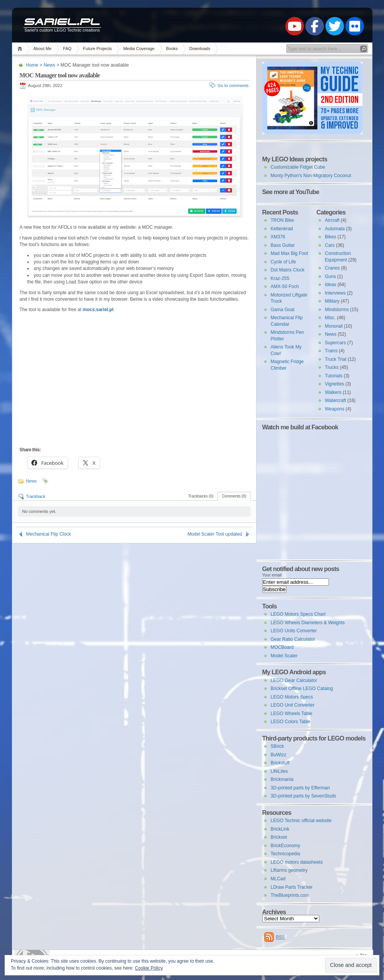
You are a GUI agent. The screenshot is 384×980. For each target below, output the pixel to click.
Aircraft (332, 220)
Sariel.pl (62, 22)
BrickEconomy (286, 846)
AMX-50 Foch (285, 286)
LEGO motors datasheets (297, 862)
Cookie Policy (149, 968)
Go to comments (233, 85)
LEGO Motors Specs (292, 697)
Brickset (279, 837)
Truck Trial (336, 359)
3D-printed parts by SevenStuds (304, 796)
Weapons (335, 409)
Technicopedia (286, 854)
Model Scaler (284, 656)
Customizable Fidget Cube (298, 167)
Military (332, 301)
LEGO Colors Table (291, 722)
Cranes (333, 268)
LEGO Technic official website (301, 821)
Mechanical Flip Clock (49, 534)
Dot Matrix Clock (288, 270)
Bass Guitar (283, 245)
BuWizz (279, 755)
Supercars (336, 343)
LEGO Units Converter (294, 631)
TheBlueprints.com (290, 895)
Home (21, 49)
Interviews (335, 293)
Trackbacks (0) (201, 496)
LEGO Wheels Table (292, 714)
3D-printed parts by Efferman (300, 788)
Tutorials (334, 376)
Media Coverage (139, 49)
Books (172, 49)
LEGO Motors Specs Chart (298, 614)
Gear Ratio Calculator (293, 639)
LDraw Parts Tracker (292, 887)
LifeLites (279, 771)
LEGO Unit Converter (293, 705)
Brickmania (282, 779)
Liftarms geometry (289, 870)
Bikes (331, 237)
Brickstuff (280, 763)
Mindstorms (337, 310)
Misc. (330, 318)
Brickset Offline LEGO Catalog (302, 689)
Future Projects (98, 49)
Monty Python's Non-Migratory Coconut (311, 176)
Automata (335, 229)
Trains (331, 351)
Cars (330, 245)
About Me (43, 49)
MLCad (278, 879)
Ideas (331, 285)
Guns (331, 276)
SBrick (278, 746)
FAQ (67, 49)
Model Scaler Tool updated (215, 534)
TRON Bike (283, 220)
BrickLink (280, 829)
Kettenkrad (282, 229)
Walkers (333, 392)
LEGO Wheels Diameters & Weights (308, 623)
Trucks (332, 367)
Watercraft (336, 400)
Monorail (334, 326)
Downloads (200, 49)
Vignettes (335, 384)
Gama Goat (283, 310)
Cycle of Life (283, 262)
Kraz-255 (280, 278)
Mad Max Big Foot (289, 253)
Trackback (36, 496)
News (49, 65)
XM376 (278, 237)
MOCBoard (282, 647)
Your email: (273, 575)
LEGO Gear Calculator (294, 680)
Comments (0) (234, 496)
